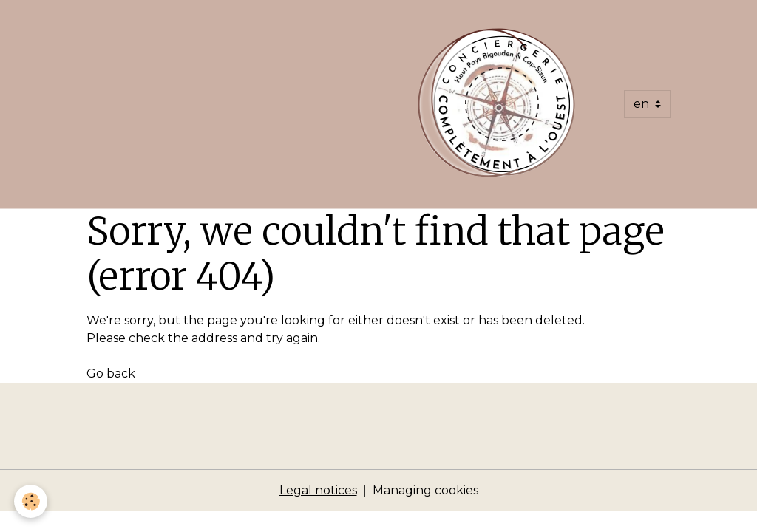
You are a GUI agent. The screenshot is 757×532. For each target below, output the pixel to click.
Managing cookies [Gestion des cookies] (425, 490)
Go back (111, 374)
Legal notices (318, 490)
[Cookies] (31, 501)
